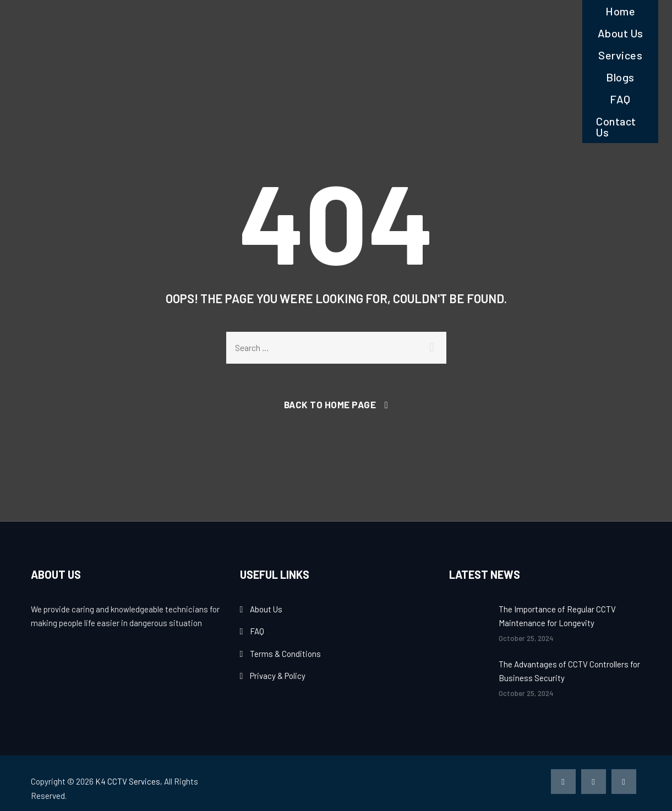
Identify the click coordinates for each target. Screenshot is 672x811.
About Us (621, 33)
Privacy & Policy (278, 676)
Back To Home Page (330, 404)
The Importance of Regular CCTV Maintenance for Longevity (557, 616)
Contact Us (616, 127)
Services (620, 55)
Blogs (620, 77)
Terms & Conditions (285, 654)
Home (620, 11)
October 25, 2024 (526, 638)
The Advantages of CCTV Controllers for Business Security (569, 671)
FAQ (620, 99)
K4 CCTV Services (128, 781)
